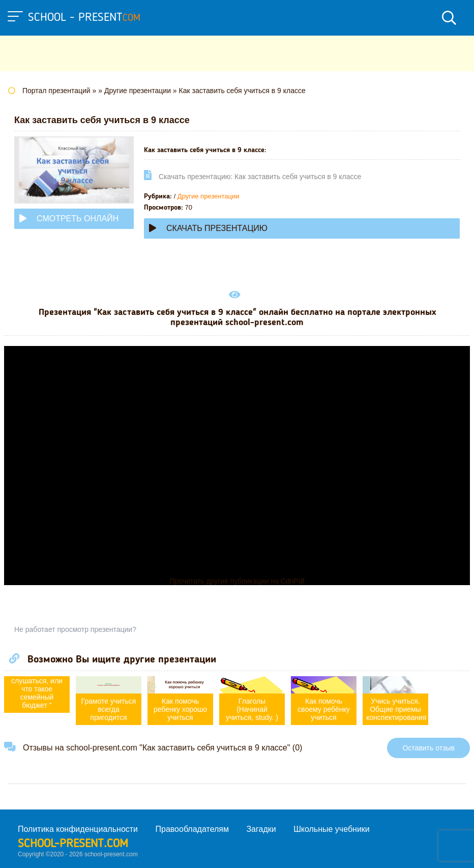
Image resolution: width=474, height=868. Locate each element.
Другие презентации (209, 196)
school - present (84, 18)
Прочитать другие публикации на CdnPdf (237, 581)
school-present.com (73, 844)
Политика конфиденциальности (78, 829)
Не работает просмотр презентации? (75, 629)
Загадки (261, 829)
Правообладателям (192, 829)
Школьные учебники (332, 829)
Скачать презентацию (208, 228)
